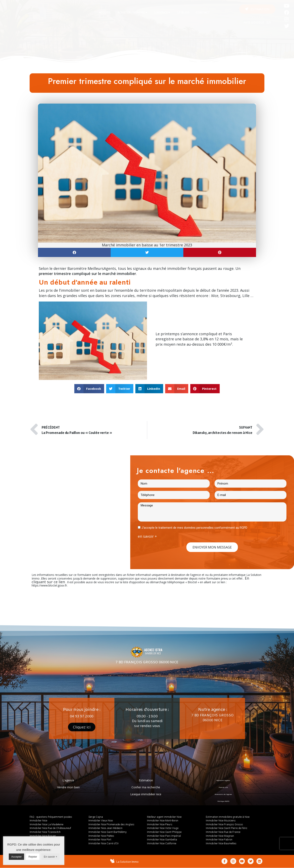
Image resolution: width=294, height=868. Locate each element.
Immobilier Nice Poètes (101, 836)
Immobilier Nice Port (100, 840)
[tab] (105, 12)
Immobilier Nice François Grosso (224, 824)
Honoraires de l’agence (223, 794)
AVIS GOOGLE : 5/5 (257, 23)
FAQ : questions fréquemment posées (51, 817)
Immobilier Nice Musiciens (221, 821)
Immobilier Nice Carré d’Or (104, 843)
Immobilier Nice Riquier (43, 836)
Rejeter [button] (33, 857)
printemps (170, 334)
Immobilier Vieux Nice (101, 821)
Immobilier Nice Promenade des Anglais (111, 824)
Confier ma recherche (146, 787)
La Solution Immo (128, 862)
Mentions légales (223, 780)
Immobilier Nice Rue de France (223, 832)
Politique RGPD (223, 801)
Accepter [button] (16, 857)
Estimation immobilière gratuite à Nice (228, 817)
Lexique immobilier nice (146, 794)
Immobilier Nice (38, 821)
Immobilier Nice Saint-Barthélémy (107, 832)
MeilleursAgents (102, 268)
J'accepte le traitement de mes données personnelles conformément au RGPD (194, 528)
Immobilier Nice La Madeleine (46, 824)
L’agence (68, 780)
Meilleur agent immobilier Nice (164, 817)
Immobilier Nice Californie (162, 843)
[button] (257, 9)
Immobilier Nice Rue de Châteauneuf (50, 828)
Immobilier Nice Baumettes (221, 843)
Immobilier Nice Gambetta (162, 840)
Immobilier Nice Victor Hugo (163, 828)
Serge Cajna (96, 817)
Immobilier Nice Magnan (220, 836)
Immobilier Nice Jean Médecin (105, 828)
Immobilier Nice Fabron (219, 840)
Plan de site (223, 787)
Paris (228, 334)
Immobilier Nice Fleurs (160, 824)
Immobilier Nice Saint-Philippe (164, 832)
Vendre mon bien (68, 787)
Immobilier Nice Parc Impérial (164, 836)
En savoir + (51, 857)
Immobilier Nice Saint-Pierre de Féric (227, 828)
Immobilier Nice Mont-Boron (163, 821)
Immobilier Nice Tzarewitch (45, 832)
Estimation (146, 780)
